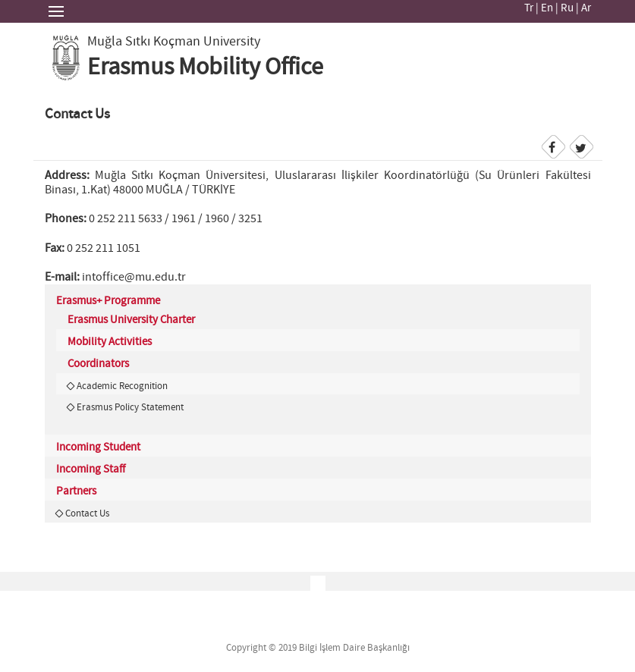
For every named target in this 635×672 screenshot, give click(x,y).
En (547, 8)
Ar (586, 8)
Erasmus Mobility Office (205, 68)
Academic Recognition (122, 386)
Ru (567, 8)
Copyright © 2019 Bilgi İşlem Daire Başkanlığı (318, 648)
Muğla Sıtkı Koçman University (174, 42)
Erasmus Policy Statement (130, 407)
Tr (529, 8)
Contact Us (87, 513)
